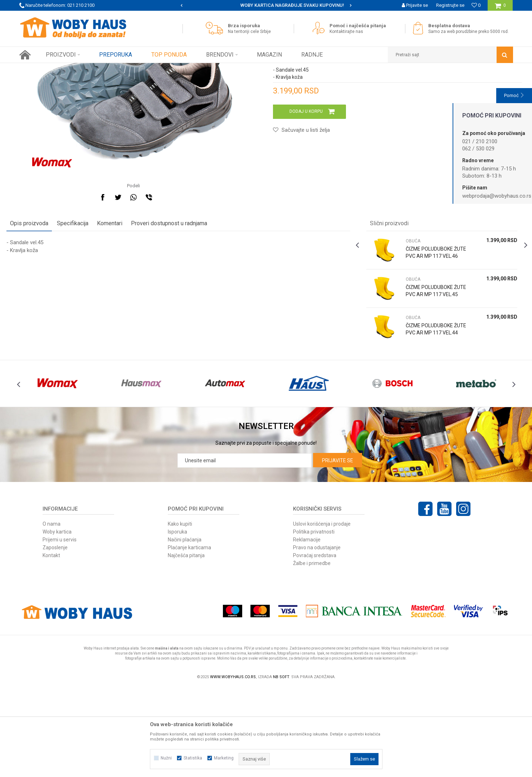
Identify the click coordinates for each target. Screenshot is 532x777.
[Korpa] (500, 8)
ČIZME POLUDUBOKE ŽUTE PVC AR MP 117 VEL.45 (426, 370)
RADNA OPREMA (101, 68)
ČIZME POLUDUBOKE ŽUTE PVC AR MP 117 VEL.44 (426, 409)
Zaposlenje (55, 636)
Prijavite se (338, 549)
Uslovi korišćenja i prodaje (322, 613)
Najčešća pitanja (186, 644)
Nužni (166, 758)
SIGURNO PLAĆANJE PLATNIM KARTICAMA (266, 5)
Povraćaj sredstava (315, 644)
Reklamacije (307, 628)
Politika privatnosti (314, 621)
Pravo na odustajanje (317, 636)
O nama (52, 613)
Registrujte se (450, 5)
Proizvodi (70, 68)
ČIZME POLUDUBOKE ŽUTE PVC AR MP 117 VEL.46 (426, 332)
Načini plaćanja (185, 628)
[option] (266, 5)
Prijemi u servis (60, 628)
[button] (450, 55)
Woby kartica (57, 621)
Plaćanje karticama (189, 636)
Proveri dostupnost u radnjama (182, 299)
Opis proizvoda (42, 299)
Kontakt (51, 644)
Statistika (193, 758)
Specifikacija (86, 299)
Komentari (123, 299)
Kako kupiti (180, 613)
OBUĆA (130, 68)
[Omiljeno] (476, 5)
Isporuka (177, 621)
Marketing (224, 758)
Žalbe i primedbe (312, 652)
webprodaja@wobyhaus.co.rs (497, 196)
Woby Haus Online (37, 68)
